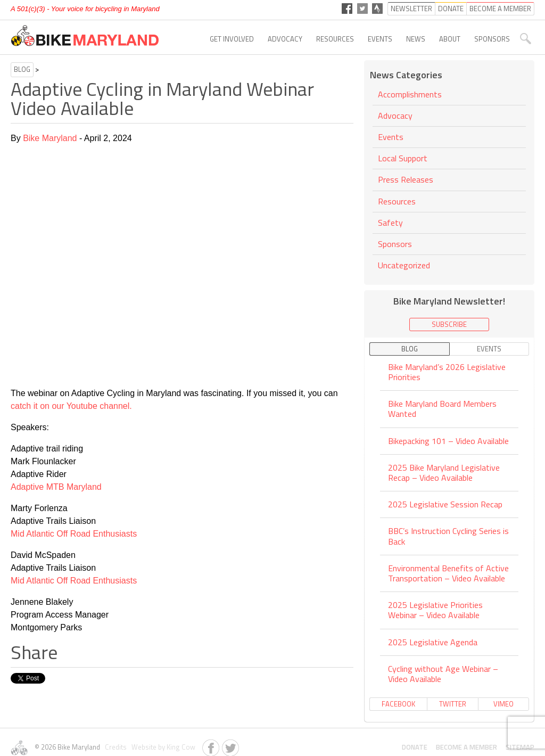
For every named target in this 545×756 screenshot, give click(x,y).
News (416, 39)
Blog (22, 69)
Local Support (403, 158)
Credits (115, 747)
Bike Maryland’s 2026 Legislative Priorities (447, 373)
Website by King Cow (162, 747)
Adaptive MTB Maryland (56, 487)
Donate (415, 747)
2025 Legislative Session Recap (445, 504)
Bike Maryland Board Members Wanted (442, 409)
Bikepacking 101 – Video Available (448, 441)
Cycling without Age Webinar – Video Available (443, 674)
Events (380, 39)
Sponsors (492, 39)
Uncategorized (404, 265)
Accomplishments (410, 95)
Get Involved (232, 39)
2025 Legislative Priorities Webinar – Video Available (435, 610)
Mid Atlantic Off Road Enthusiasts (74, 534)
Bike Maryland (50, 138)
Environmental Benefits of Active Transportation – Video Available (448, 573)
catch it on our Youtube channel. (71, 406)
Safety (390, 223)
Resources (335, 39)
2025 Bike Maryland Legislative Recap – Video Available (444, 472)
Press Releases (406, 179)
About (450, 39)
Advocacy (285, 39)
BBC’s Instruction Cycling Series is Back (448, 536)
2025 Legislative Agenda (433, 642)
